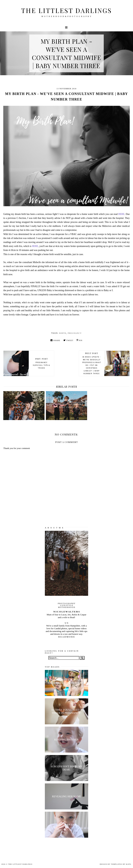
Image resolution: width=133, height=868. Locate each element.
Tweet (68, 340)
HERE (121, 214)
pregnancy (75, 333)
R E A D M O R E (66, 637)
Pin (79, 340)
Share (55, 340)
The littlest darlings (66, 10)
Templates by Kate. (121, 864)
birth (63, 333)
